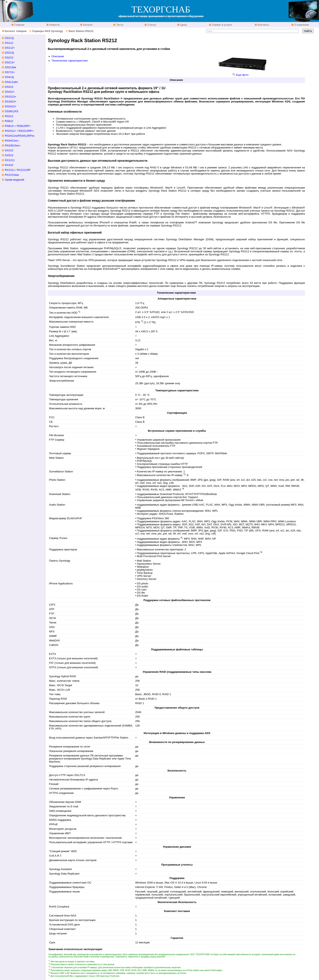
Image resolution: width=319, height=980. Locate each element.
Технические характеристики (70, 61)
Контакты (263, 25)
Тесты (119, 25)
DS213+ (10, 62)
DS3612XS (12, 111)
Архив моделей (15, 180)
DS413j (9, 77)
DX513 (9, 155)
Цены (183, 25)
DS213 (9, 58)
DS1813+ (11, 102)
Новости (54, 25)
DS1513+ (11, 97)
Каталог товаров (16, 31)
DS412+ (10, 92)
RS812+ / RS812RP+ (18, 126)
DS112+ (10, 48)
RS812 (9, 121)
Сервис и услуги (222, 25)
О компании (301, 25)
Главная (19, 25)
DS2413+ (11, 106)
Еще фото (242, 75)
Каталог (88, 25)
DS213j (9, 53)
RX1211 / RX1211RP (18, 170)
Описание (58, 56)
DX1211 (10, 160)
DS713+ (10, 72)
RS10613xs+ (13, 145)
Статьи (151, 25)
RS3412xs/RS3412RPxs (20, 136)
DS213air (11, 67)
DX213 (9, 150)
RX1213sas (12, 175)
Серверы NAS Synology (48, 31)
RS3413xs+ (12, 141)
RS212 (9, 116)
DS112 (9, 43)
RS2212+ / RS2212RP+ (19, 131)
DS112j (9, 38)
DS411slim (11, 82)
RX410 (9, 165)
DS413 (9, 87)
